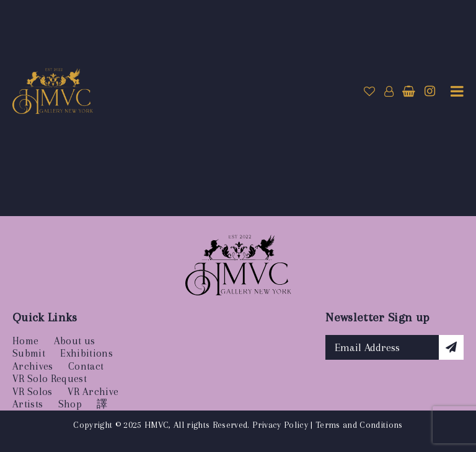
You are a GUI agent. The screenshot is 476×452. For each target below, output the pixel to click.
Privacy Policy (280, 425)
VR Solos (33, 392)
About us (75, 341)
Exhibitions (86, 353)
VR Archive (93, 392)
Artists (28, 404)
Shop (70, 404)
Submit (29, 353)
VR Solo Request (50, 379)
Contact (86, 366)
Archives (33, 366)
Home (25, 341)
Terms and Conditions (359, 425)
